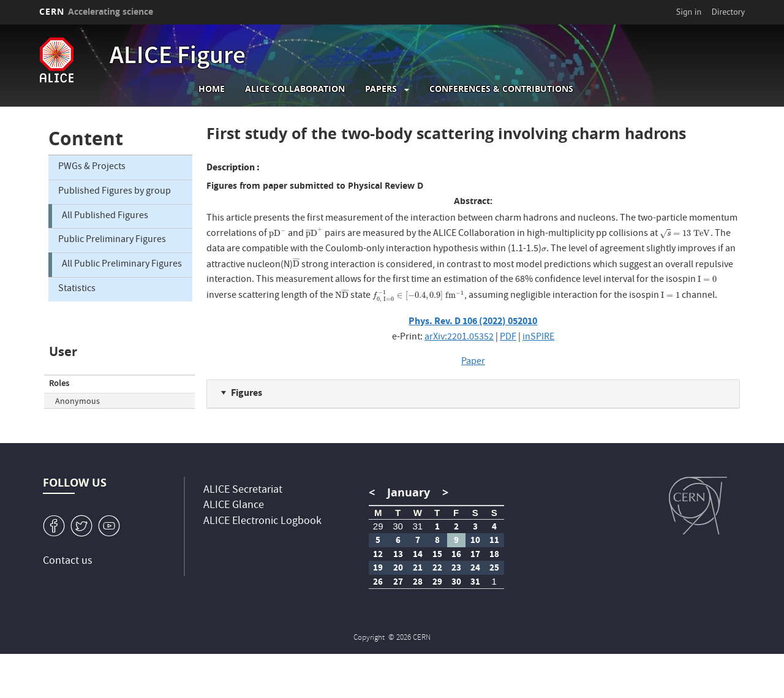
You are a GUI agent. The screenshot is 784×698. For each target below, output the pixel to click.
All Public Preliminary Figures (122, 265)
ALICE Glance (234, 506)
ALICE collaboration (295, 89)
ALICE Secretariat (243, 491)
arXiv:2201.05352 (459, 338)
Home (212, 89)
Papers (381, 89)
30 (398, 526)
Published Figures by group (115, 192)
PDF (508, 338)
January (409, 492)
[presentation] (277, 234)
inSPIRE (538, 338)
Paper (473, 362)
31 (417, 526)
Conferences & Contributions (501, 89)
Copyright (370, 638)
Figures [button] (247, 393)
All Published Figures (105, 216)
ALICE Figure (178, 58)
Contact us (68, 562)
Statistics (77, 289)
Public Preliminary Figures (112, 240)
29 (378, 526)
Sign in (689, 12)
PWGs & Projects (92, 167)
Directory (728, 12)
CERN (96, 11)
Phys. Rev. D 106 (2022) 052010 (473, 321)
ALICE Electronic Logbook (262, 522)
